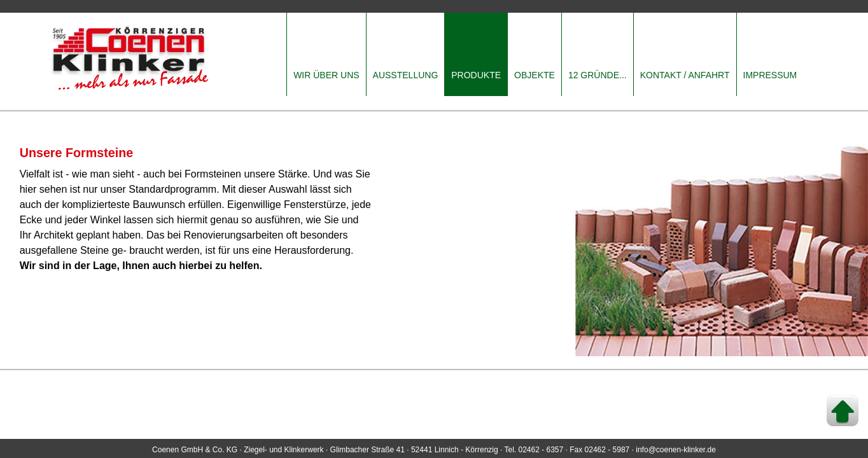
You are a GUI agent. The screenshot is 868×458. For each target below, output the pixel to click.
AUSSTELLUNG (406, 75)
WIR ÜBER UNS (326, 75)
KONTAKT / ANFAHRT (685, 75)
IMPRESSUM (770, 75)
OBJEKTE (535, 75)
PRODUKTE (476, 75)
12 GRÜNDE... (598, 75)
